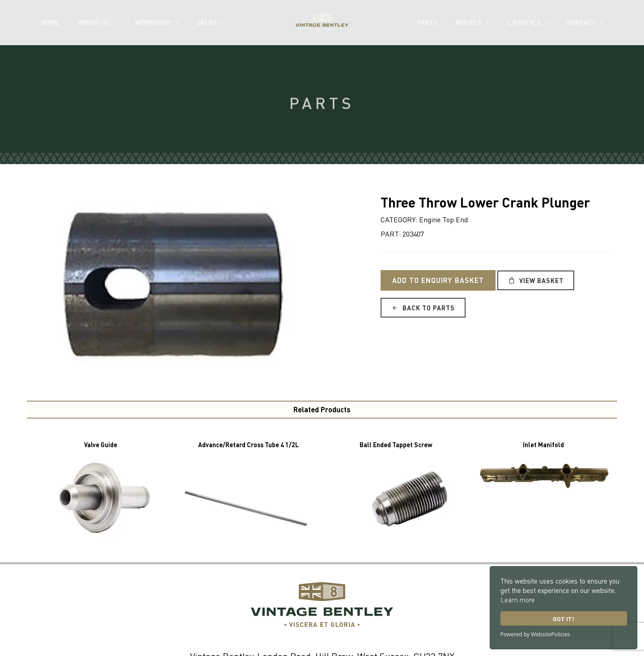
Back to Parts (423, 308)
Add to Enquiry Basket (438, 280)
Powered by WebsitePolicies (535, 634)
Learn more (518, 600)
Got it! (563, 619)
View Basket (536, 280)
